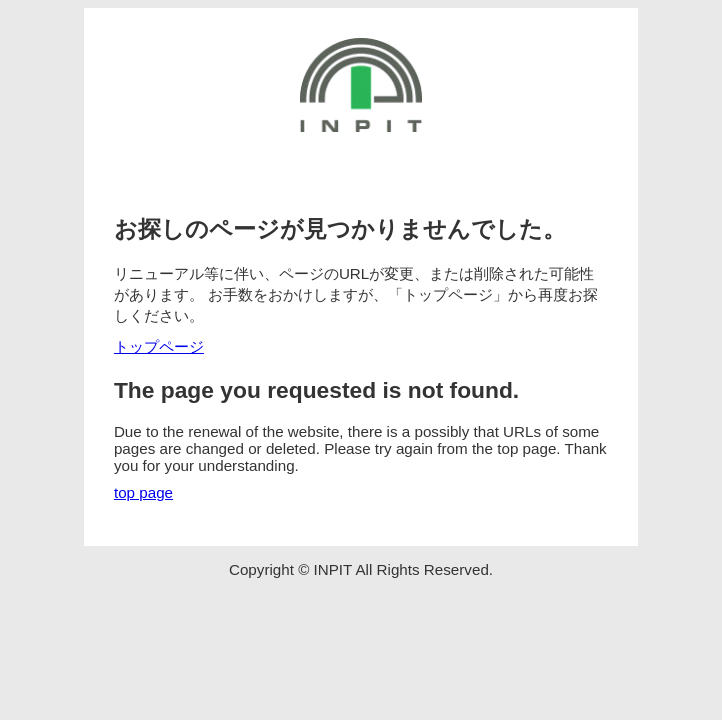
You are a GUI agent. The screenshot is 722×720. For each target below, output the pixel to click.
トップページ (159, 346)
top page (143, 492)
